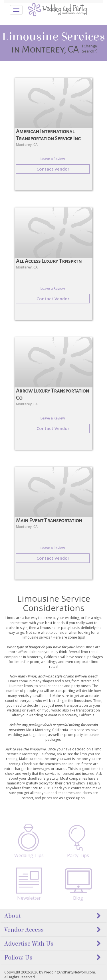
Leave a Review (53, 159)
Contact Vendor (53, 169)
